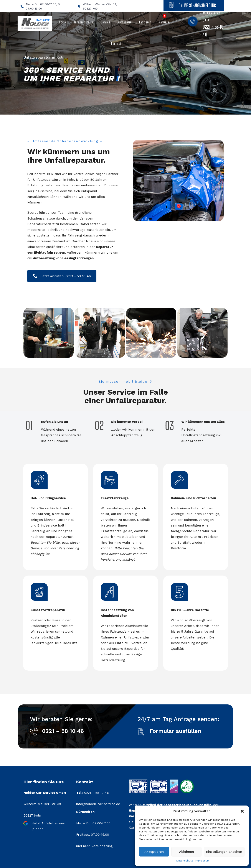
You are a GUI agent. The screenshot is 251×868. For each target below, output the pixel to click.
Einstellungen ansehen (224, 852)
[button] (242, 811)
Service (106, 22)
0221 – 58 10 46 (63, 731)
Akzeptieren (154, 852)
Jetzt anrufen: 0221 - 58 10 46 (62, 276)
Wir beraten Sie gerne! (213, 24)
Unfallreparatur (83, 22)
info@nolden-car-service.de (98, 804)
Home (63, 22)
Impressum (202, 861)
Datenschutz (185, 861)
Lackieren (145, 22)
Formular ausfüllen (175, 731)
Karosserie (125, 22)
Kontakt (116, 44)
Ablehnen (187, 852)
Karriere (164, 22)
